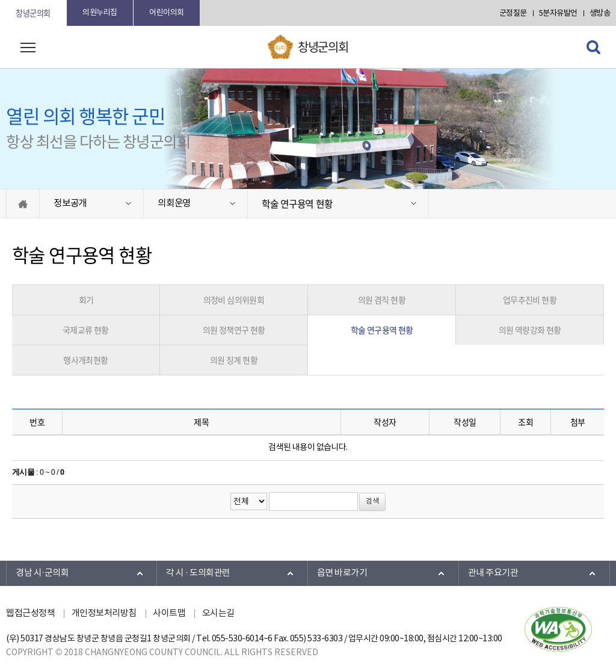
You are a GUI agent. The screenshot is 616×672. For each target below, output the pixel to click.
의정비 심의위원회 (234, 300)
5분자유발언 (558, 14)
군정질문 (513, 14)
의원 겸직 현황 (382, 300)
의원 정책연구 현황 (234, 330)
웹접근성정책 (30, 613)
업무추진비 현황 (530, 300)
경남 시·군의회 (42, 573)
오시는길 (218, 613)
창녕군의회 (33, 13)
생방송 (600, 14)
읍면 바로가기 (342, 573)
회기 (86, 300)
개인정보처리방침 (104, 613)
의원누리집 (100, 13)
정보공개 (70, 203)
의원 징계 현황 (234, 360)
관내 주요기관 (493, 573)
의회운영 (174, 203)
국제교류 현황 (86, 330)
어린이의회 (167, 13)
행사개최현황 (85, 360)
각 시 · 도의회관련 (198, 573)
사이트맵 (169, 613)
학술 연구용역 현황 (297, 204)
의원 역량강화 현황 (530, 330)
